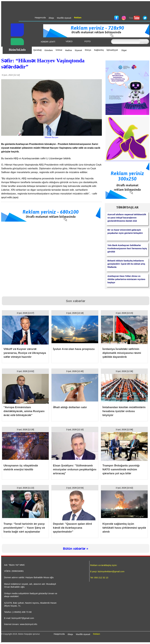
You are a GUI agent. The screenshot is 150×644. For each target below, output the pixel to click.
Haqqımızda (59, 634)
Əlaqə (70, 634)
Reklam (97, 634)
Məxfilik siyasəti (83, 634)
